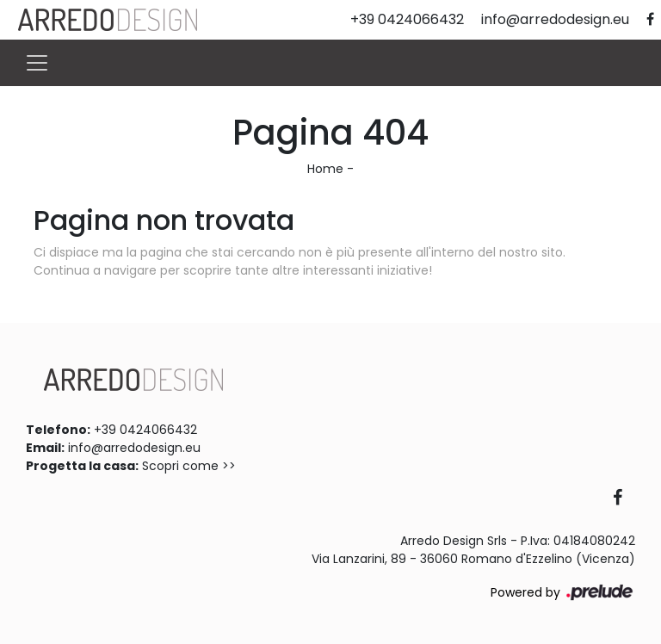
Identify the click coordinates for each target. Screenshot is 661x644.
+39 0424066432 (145, 430)
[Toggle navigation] (37, 63)
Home (325, 169)
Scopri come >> (189, 466)
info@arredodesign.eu (134, 448)
